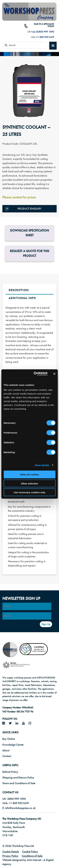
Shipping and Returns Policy (18, 778)
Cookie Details (11, 852)
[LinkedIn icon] (18, 723)
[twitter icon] (11, 723)
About (6, 750)
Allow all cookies (29, 475)
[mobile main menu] (53, 46)
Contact (7, 756)
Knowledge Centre (13, 745)
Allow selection (29, 483)
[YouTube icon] (25, 723)
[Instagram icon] (31, 723)
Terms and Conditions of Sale (19, 783)
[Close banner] (54, 374)
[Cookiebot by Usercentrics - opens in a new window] (35, 374)
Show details (42, 465)
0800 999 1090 (17, 799)
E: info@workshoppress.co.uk (19, 808)
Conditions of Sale (32, 856)
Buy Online (9, 739)
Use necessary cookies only (29, 492)
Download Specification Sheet (29, 233)
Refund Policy (10, 772)
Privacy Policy (10, 856)
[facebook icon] (5, 723)
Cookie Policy (30, 852)
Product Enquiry (24, 209)
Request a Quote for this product (29, 253)
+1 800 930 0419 (45, 37)
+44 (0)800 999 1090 (43, 32)
